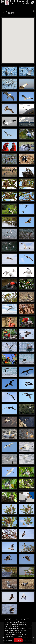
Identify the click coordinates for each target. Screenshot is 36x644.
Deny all (19, 640)
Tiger (33, 637)
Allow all (10, 640)
